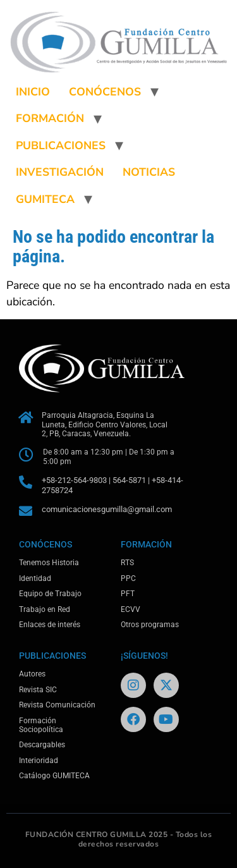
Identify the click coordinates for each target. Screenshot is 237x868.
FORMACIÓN (50, 118)
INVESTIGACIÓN (60, 172)
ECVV (131, 609)
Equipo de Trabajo (50, 594)
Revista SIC (38, 690)
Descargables (42, 745)
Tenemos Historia (49, 563)
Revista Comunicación (57, 705)
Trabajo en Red (45, 609)
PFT (128, 594)
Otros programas (150, 625)
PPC (128, 578)
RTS (127, 563)
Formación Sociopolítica (41, 725)
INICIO (33, 92)
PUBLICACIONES (61, 145)
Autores (32, 674)
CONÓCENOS (105, 92)
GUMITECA (45, 199)
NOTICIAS (149, 172)
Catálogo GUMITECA (54, 776)
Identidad (35, 578)
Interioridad (39, 761)
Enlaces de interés (50, 625)
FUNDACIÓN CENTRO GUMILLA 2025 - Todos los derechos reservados (119, 840)
